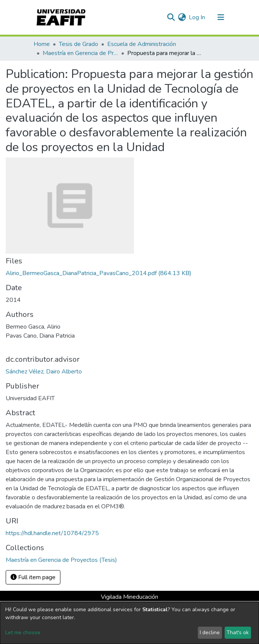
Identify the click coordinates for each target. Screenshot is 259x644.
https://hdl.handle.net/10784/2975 (52, 533)
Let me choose (23, 633)
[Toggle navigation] (221, 17)
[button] (182, 17)
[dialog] (129, 623)
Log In (197, 17)
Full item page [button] (33, 577)
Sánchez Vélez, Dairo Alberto (44, 372)
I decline (210, 633)
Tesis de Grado (79, 44)
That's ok (238, 633)
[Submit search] (171, 17)
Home (42, 44)
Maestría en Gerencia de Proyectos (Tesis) (80, 53)
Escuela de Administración (142, 44)
